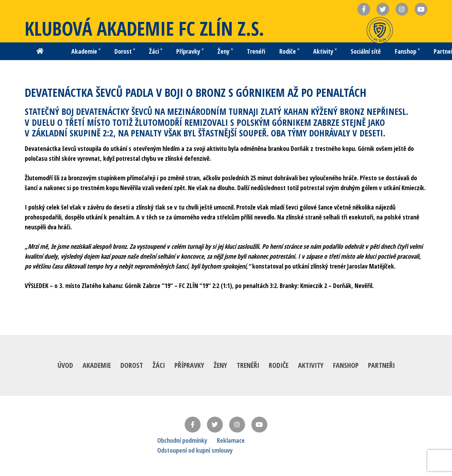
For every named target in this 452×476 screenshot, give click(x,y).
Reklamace (231, 440)
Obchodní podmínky (182, 440)
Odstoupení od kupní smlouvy (195, 450)
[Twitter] (215, 425)
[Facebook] (193, 425)
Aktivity (311, 365)
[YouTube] (259, 425)
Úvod (65, 365)
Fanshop (346, 365)
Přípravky (189, 365)
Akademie (97, 365)
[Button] (40, 51)
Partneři (381, 365)
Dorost (132, 365)
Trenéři (248, 365)
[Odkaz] (380, 30)
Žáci (159, 365)
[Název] (364, 9)
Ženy (220, 365)
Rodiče (279, 365)
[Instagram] (237, 425)
